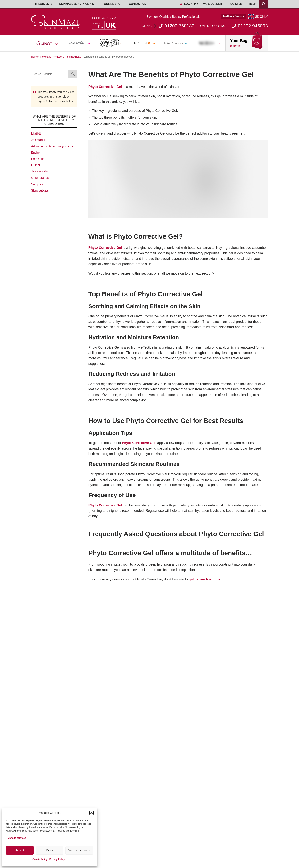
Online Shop (113, 4)
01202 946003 (234, 26)
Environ (36, 153)
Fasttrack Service (233, 17)
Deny (49, 850)
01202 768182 (168, 26)
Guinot (35, 165)
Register (235, 4)
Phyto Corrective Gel (105, 87)
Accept (20, 850)
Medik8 (36, 134)
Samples (37, 184)
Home (34, 57)
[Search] (73, 74)
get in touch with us (205, 579)
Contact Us (138, 4)
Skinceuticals (74, 57)
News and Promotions (52, 57)
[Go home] (56, 22)
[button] (92, 813)
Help (253, 4)
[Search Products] (264, 4)
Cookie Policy (40, 859)
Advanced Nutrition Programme (52, 146)
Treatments (44, 4)
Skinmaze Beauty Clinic (77, 4)
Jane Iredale (39, 171)
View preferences (80, 850)
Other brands (40, 178)
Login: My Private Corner (201, 4)
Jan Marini (38, 140)
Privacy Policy (57, 859)
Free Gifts (38, 159)
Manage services (17, 838)
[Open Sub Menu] (96, 4)
